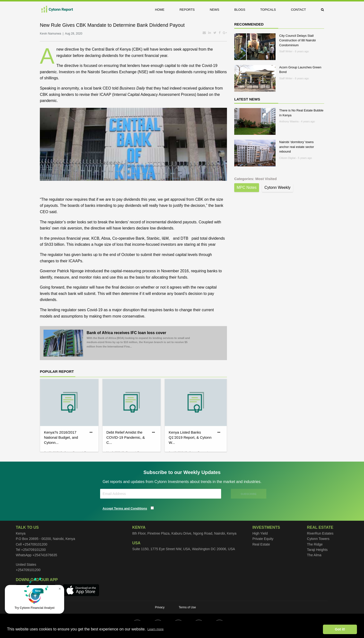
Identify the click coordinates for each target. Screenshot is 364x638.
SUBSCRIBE (249, 494)
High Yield (260, 533)
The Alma (314, 555)
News (214, 10)
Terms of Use (187, 607)
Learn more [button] (156, 629)
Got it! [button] (340, 629)
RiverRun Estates (320, 533)
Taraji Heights (317, 550)
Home (160, 10)
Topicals (268, 10)
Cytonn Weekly (277, 187)
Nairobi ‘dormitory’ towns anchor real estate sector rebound (297, 147)
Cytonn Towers (318, 539)
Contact (298, 10)
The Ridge (315, 544)
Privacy (160, 607)
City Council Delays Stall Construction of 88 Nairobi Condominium (297, 40)
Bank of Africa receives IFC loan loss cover (139, 340)
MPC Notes (247, 187)
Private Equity (263, 539)
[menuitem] (163, 10)
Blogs (240, 10)
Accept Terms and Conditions (125, 508)
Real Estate (261, 544)
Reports (187, 10)
